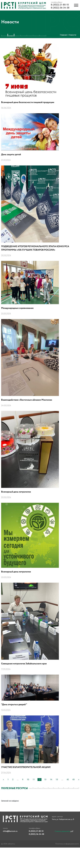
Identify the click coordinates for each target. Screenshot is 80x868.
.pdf (64, 831)
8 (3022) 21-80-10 (60, 5)
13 (45, 779)
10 (28, 779)
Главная (63, 35)
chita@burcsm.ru (10, 831)
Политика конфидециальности (67, 844)
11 (34, 779)
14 (51, 779)
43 (74, 779)
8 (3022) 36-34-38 (60, 8)
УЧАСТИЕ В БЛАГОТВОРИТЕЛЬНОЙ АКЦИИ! (26, 767)
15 (57, 779)
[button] (76, 5)
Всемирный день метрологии (16, 492)
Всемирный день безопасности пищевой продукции (28, 102)
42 (68, 779)
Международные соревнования (17, 308)
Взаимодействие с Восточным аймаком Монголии (27, 400)
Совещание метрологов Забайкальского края (24, 664)
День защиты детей (11, 155)
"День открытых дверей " (14, 705)
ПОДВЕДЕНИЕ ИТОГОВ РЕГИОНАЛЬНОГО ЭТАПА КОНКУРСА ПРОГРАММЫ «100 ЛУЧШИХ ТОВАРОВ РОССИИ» (35, 248)
